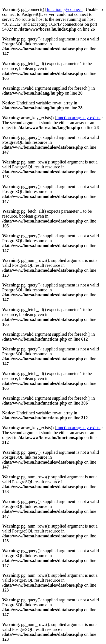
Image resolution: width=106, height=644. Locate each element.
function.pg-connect (64, 9)
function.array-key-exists (78, 118)
